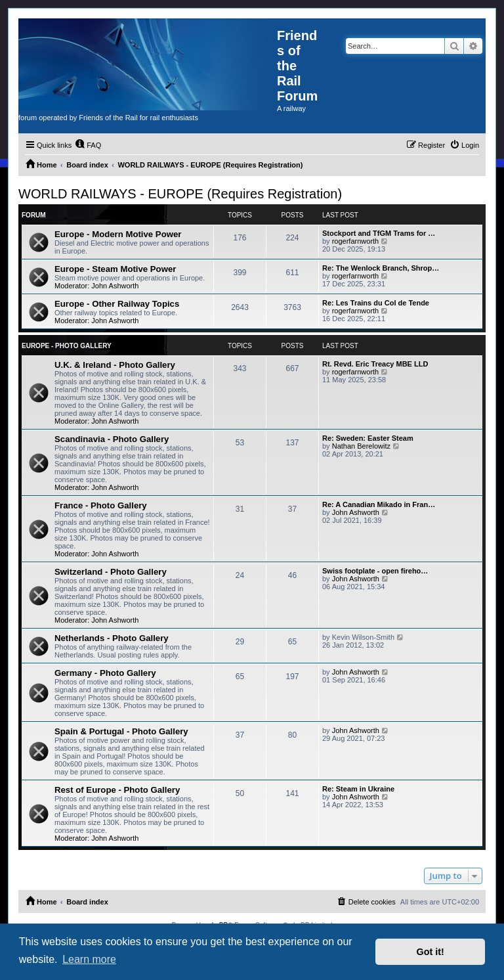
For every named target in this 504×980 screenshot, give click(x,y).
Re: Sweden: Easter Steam (368, 438)
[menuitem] (88, 145)
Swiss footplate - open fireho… (375, 571)
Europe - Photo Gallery (67, 346)
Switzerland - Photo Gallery (111, 572)
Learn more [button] (89, 959)
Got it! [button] (430, 952)
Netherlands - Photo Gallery (112, 638)
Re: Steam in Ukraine (358, 789)
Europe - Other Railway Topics (117, 304)
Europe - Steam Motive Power (115, 269)
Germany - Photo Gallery (105, 673)
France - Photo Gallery (101, 505)
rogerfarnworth (356, 241)
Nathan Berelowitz (361, 446)
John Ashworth (115, 286)
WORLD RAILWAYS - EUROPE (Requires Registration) (180, 194)
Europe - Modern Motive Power (118, 234)
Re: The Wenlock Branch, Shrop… (381, 268)
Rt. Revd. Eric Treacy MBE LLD (375, 364)
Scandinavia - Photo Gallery (112, 439)
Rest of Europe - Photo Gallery (117, 790)
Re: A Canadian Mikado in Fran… (379, 504)
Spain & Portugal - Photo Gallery (121, 731)
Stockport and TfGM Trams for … (379, 233)
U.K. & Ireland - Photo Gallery (115, 365)
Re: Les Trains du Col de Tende (376, 303)
